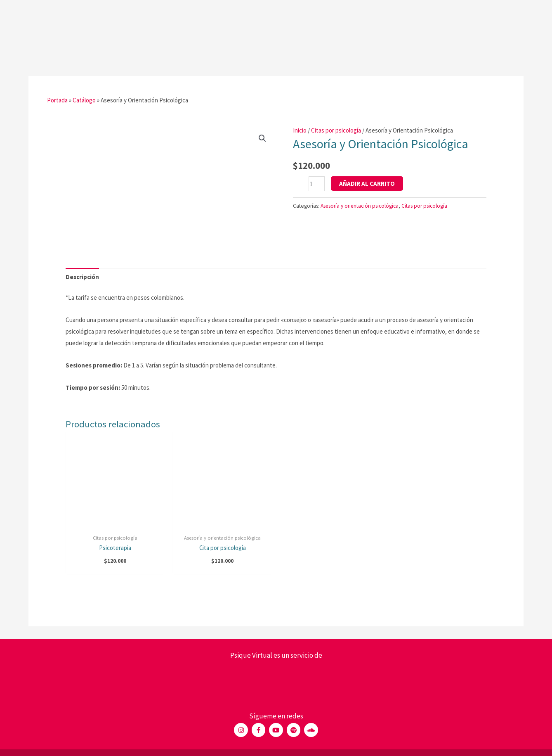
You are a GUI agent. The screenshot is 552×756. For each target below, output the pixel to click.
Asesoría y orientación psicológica (360, 206)
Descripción (82, 277)
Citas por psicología (336, 130)
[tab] (82, 277)
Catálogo (84, 101)
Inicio (300, 130)
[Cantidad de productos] (317, 184)
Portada (57, 101)
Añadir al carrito (367, 184)
